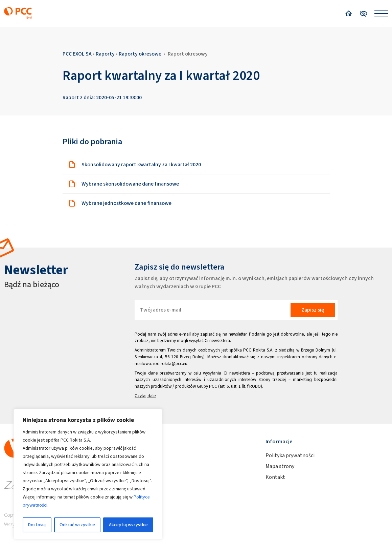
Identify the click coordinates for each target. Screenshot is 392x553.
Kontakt (275, 477)
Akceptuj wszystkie (128, 525)
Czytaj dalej (146, 396)
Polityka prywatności (290, 455)
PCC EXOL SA (77, 54)
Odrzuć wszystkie (77, 525)
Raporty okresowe (140, 54)
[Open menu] (381, 14)
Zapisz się (313, 310)
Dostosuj (37, 525)
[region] (88, 474)
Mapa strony (280, 466)
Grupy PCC (207, 386)
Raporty (105, 54)
